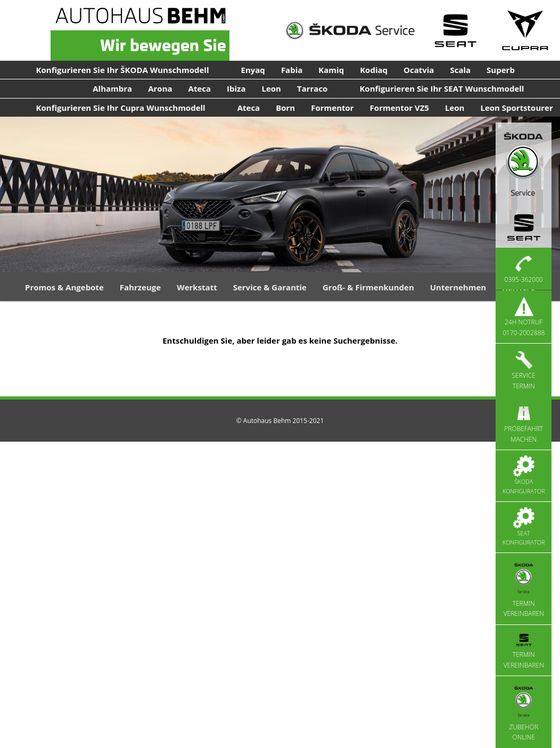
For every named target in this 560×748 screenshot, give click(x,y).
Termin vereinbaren (524, 588)
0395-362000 (524, 269)
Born (285, 108)
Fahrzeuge (140, 287)
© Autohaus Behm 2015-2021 (280, 421)
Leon (271, 88)
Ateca (200, 88)
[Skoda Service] (350, 30)
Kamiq (331, 70)
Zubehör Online (524, 712)
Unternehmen (458, 287)
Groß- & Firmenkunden (368, 287)
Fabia (292, 70)
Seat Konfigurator (524, 527)
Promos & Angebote (64, 287)
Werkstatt (197, 287)
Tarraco (312, 88)
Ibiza (236, 88)
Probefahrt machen (524, 423)
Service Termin (524, 370)
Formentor (332, 108)
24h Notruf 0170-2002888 (524, 316)
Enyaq (253, 70)
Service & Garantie (270, 287)
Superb (501, 70)
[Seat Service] (455, 30)
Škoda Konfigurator (524, 475)
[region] (280, 194)
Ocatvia (419, 70)
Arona (160, 88)
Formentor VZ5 (400, 108)
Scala (460, 70)
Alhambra (112, 88)
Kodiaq (374, 70)
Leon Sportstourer (516, 108)
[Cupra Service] (525, 30)
